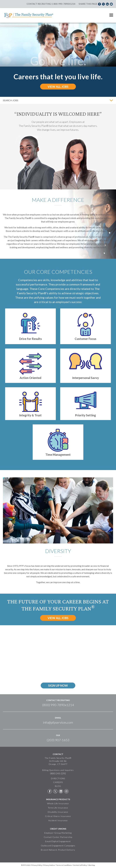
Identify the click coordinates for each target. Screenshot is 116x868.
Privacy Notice (49, 865)
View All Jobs (58, 87)
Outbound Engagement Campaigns (58, 846)
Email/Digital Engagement (58, 841)
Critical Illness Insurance (58, 816)
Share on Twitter (103, 4)
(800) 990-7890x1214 (58, 705)
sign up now (58, 685)
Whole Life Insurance (58, 803)
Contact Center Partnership (58, 837)
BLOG (58, 786)
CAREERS (58, 782)
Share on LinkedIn (107, 4)
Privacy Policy (37, 865)
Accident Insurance (58, 820)
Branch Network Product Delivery (58, 850)
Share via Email (111, 4)
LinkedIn (61, 791)
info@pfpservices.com (58, 722)
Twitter (55, 791)
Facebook (50, 791)
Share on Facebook (99, 4)
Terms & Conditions (64, 865)
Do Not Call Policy (80, 865)
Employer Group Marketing (58, 833)
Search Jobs (11, 100)
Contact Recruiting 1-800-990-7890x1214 (51, 4)
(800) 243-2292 (58, 773)
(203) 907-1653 (58, 740)
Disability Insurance (58, 812)
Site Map (92, 865)
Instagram (66, 791)
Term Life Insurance (58, 808)
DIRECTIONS (58, 778)
